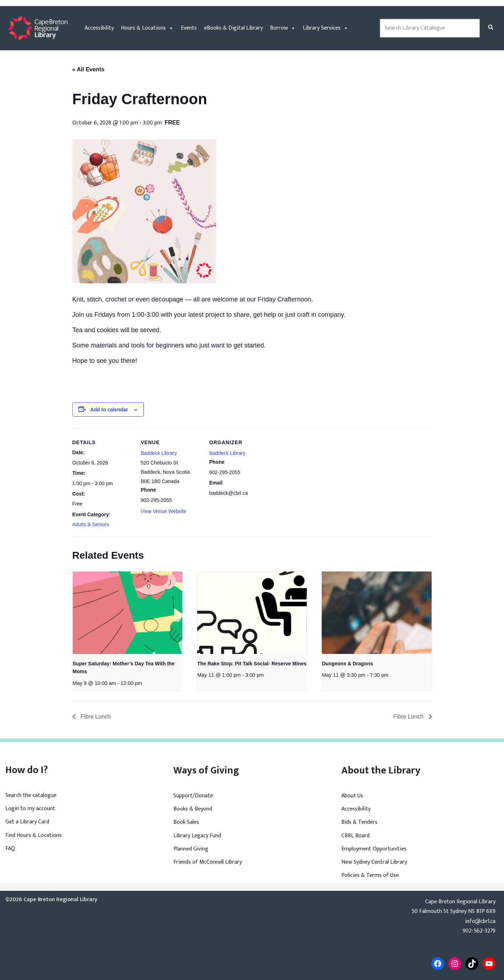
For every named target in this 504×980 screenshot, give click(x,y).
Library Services (326, 28)
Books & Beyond (193, 809)
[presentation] (128, 613)
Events (189, 28)
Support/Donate (193, 796)
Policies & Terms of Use (370, 875)
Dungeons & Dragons (347, 664)
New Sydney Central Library (374, 862)
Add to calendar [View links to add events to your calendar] (109, 410)
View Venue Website (164, 511)
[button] (491, 27)
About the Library (381, 770)
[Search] (491, 27)
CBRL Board (355, 836)
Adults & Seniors (91, 524)
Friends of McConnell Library (208, 862)
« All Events (88, 69)
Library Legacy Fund (197, 836)
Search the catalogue (31, 795)
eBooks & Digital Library (233, 28)
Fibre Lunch (95, 717)
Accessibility (99, 28)
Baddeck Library (159, 453)
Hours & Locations (147, 28)
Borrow (283, 28)
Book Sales (186, 822)
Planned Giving (191, 849)
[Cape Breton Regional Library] (38, 28)
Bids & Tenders (359, 822)
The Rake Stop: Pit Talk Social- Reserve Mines (252, 664)
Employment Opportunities (374, 849)
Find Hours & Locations (34, 835)
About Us (352, 796)
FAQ (10, 849)
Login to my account (30, 809)
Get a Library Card (27, 822)
